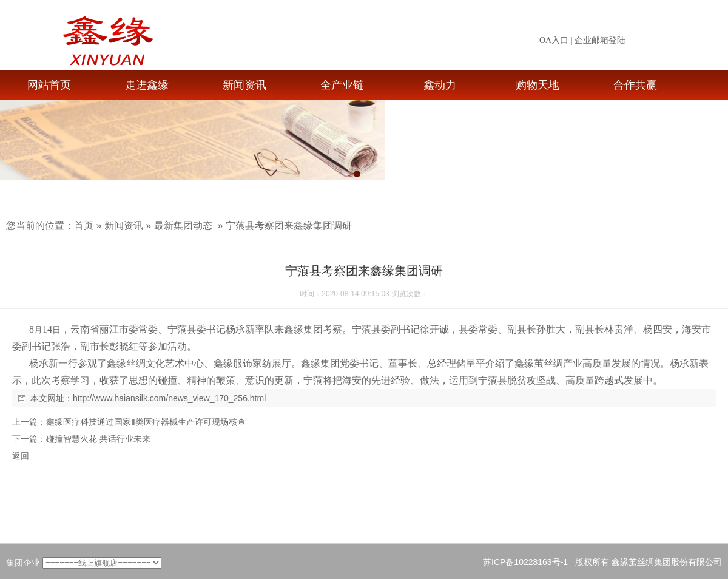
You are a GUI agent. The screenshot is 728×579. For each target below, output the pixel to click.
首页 (84, 225)
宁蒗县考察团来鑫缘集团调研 (289, 225)
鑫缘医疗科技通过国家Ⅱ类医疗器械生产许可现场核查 (146, 422)
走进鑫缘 (147, 85)
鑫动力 (440, 85)
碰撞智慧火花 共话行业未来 (98, 439)
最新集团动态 (183, 225)
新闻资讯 (244, 85)
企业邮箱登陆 (600, 40)
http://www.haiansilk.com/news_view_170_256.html (169, 398)
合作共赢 (635, 85)
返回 (21, 456)
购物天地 (538, 85)
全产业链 (342, 85)
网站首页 (49, 85)
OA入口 (554, 40)
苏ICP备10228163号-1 (525, 562)
